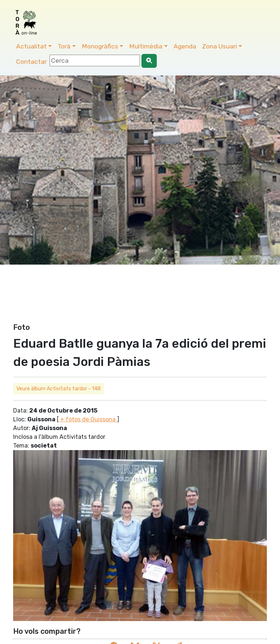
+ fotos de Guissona (88, 419)
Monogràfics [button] (100, 46)
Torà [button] (64, 46)
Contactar (31, 62)
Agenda (185, 46)
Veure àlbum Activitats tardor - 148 (59, 389)
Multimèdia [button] (146, 46)
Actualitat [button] (31, 46)
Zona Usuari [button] (219, 46)
